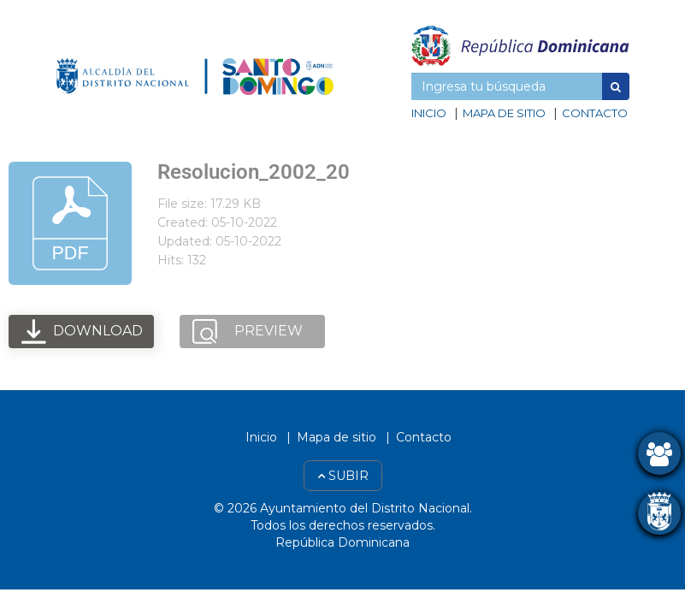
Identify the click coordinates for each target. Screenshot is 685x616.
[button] (616, 86)
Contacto (595, 113)
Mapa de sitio (504, 113)
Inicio (429, 113)
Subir (343, 476)
